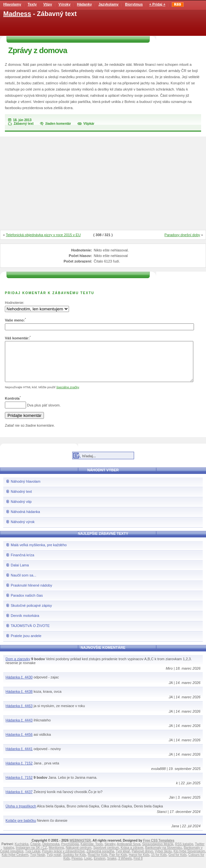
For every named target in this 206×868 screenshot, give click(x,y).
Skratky (110, 852)
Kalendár (87, 852)
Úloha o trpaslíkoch (21, 814)
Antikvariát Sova (129, 852)
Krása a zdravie (132, 855)
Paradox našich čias (27, 603)
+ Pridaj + (158, 4)
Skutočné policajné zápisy (31, 613)
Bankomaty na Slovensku (164, 855)
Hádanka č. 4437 (19, 800)
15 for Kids (159, 863)
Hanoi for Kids (139, 863)
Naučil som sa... (23, 583)
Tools (99, 852)
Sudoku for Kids (74, 863)
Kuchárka (21, 852)
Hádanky (85, 4)
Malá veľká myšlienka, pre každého (39, 553)
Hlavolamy (12, 4)
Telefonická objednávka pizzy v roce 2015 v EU (43, 235)
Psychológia (70, 852)
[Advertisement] (103, 184)
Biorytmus (134, 4)
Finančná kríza (22, 563)
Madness (17, 14)
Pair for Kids (118, 863)
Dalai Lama (20, 573)
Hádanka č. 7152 (19, 771)
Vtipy (48, 4)
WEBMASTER (80, 848)
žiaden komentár (58, 124)
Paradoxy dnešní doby (182, 235)
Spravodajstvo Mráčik (158, 852)
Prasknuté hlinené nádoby (31, 593)
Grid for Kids (178, 863)
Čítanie (35, 852)
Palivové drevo (143, 859)
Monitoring (56, 855)
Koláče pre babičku (21, 828)
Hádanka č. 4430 (19, 685)
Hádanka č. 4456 (19, 742)
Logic (88, 866)
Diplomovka (51, 852)
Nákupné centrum (79, 855)
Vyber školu (163, 859)
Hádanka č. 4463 (19, 714)
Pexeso (77, 866)
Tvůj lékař (123, 859)
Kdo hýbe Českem (15, 863)
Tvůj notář (54, 863)
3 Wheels (125, 866)
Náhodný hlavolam (26, 489)
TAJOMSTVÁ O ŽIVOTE (30, 633)
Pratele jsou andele (26, 644)
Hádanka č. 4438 (19, 699)
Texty (32, 4)
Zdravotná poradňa (100, 859)
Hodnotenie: (14, 303)
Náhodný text (21, 499)
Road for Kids (98, 863)
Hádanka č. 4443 (19, 728)
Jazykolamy (108, 4)
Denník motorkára (25, 623)
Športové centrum (106, 855)
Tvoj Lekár (33, 859)
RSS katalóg (184, 852)
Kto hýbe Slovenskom (189, 859)
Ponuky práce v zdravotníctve (63, 859)
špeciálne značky (68, 395)
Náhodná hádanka (25, 519)
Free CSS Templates (159, 848)
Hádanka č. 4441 (19, 757)
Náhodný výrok (23, 530)
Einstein (100, 866)
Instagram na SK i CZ (32, 855)
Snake (112, 866)
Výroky (65, 4)
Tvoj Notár (37, 863)
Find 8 (138, 866)
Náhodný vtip (21, 509)
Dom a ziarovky (18, 667)
